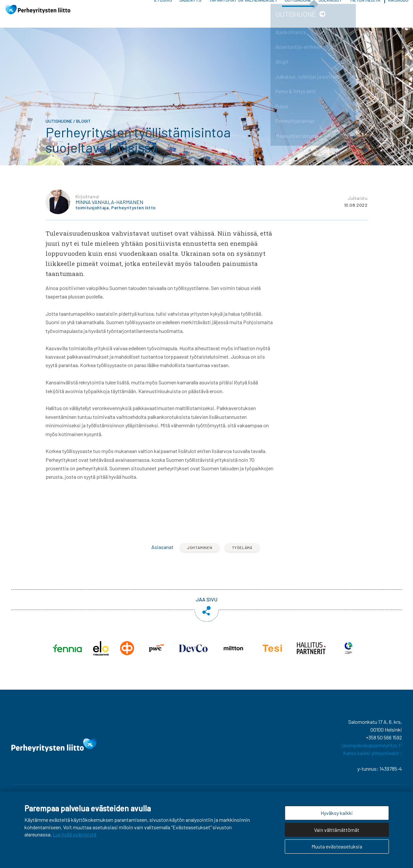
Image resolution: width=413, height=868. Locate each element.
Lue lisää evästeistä (75, 834)
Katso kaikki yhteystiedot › (372, 758)
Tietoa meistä (365, 10)
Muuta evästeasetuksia (337, 846)
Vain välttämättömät (337, 830)
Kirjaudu (398, 10)
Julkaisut (330, 10)
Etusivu (163, 10)
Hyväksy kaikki (337, 813)
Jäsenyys (190, 10)
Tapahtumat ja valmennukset (243, 10)
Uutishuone (298, 10)
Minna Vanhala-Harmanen (109, 207)
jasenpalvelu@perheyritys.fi (372, 750)
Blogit (83, 126)
